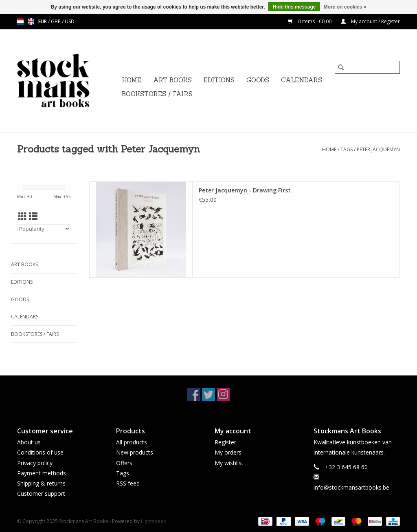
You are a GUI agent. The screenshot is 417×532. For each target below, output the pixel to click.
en (31, 22)
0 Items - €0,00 (310, 21)
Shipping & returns (41, 483)
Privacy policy (35, 463)
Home (132, 80)
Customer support (41, 493)
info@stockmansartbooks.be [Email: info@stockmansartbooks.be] (351, 487)
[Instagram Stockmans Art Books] (223, 394)
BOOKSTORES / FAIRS (157, 94)
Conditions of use (40, 452)
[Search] (367, 67)
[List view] (33, 216)
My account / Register (370, 21)
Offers (124, 463)
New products (135, 452)
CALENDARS (302, 80)
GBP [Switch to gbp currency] (56, 21)
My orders (228, 452)
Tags (347, 149)
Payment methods (42, 473)
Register (225, 442)
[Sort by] (44, 229)
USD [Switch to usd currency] (70, 21)
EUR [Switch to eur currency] (43, 21)
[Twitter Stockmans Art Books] (208, 394)
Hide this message (294, 7)
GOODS (258, 80)
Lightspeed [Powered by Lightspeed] (154, 521)
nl (20, 22)
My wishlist (229, 463)
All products (132, 442)
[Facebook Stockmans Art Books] (194, 394)
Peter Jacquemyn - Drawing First (245, 190)
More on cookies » (345, 7)
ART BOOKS (172, 80)
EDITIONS (219, 80)
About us (29, 442)
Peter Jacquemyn (378, 149)
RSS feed (128, 483)
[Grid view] (23, 216)
